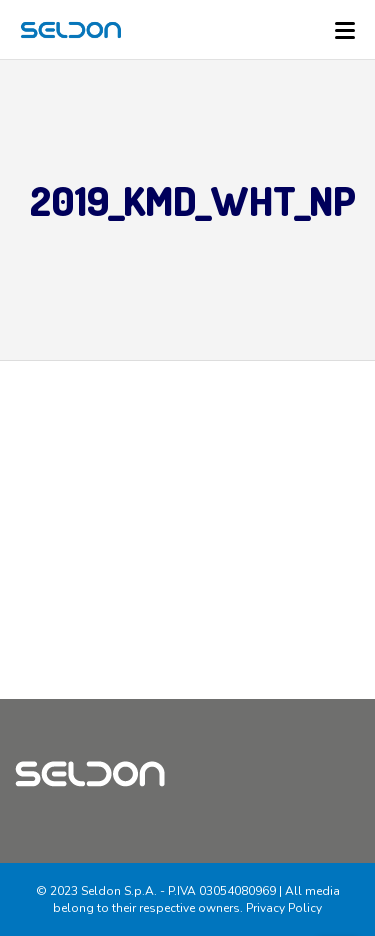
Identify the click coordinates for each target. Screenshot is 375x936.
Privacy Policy (284, 908)
